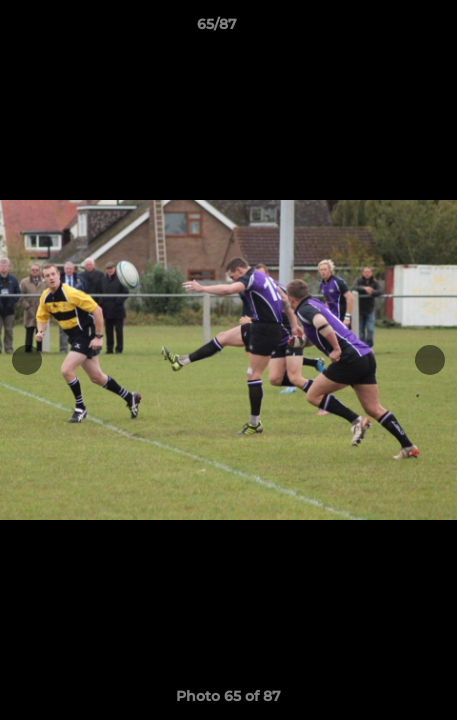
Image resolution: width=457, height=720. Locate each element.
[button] (385, 29)
